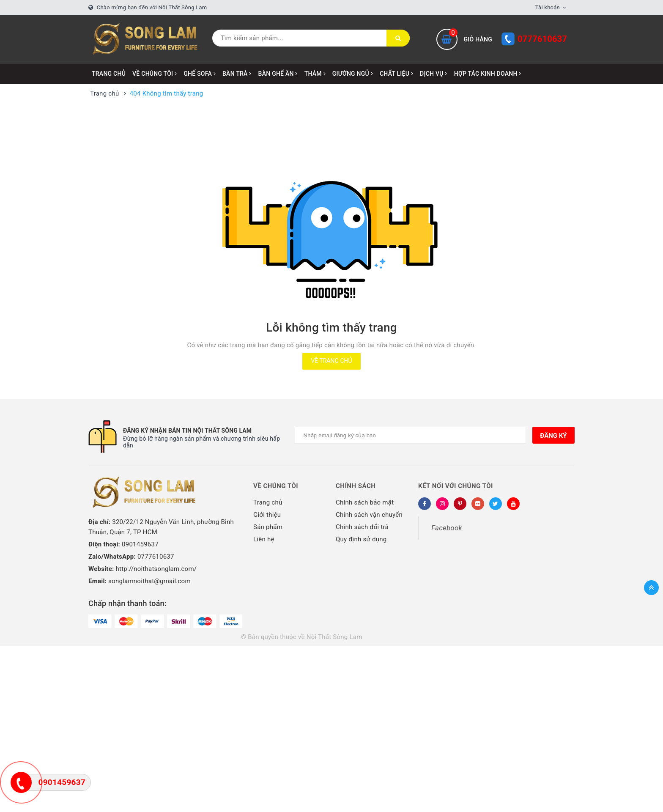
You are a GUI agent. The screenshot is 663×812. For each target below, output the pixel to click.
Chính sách (356, 486)
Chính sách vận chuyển (369, 515)
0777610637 (542, 39)
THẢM (315, 74)
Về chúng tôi (276, 486)
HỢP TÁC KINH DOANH (488, 74)
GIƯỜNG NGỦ (353, 74)
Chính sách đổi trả (362, 527)
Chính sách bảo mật (365, 502)
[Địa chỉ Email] (411, 435)
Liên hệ (264, 539)
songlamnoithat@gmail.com (149, 581)
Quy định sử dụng (361, 539)
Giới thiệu (267, 515)
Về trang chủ (331, 361)
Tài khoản (548, 7)
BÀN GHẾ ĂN (278, 74)
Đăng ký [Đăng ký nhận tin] (553, 436)
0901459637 (140, 544)
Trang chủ (109, 74)
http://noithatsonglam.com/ (156, 569)
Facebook (447, 528)
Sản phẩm (268, 527)
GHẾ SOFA (200, 74)
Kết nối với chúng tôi (456, 486)
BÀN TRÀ (237, 74)
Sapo (415, 637)
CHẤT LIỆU (396, 74)
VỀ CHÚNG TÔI (155, 74)
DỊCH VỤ (434, 74)
